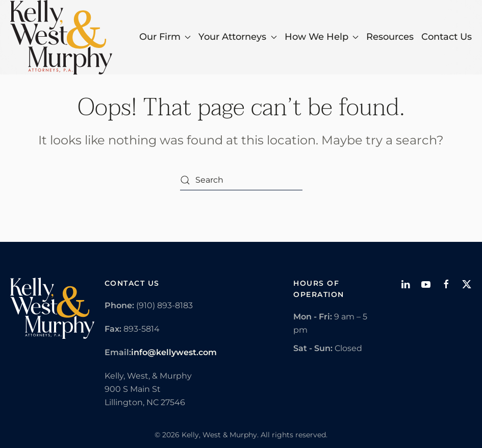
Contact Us (447, 37)
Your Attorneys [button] (238, 37)
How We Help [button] (322, 37)
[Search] (241, 180)
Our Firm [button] (165, 37)
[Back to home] (61, 37)
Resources (390, 37)
